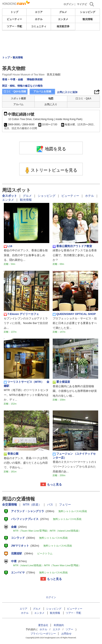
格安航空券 (63, 26)
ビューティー (14, 19)
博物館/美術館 (35, 79)
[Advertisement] (51, 43)
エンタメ (63, 19)
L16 (8, 246)
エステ (57, 629)
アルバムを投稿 (42, 92)
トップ (14, 12)
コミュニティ (39, 26)
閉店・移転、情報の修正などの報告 (22, 86)
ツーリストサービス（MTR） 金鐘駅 (27, 384)
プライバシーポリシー (43, 634)
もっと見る (54, 484)
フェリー (65, 505)
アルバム (18, 104)
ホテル (39, 19)
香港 (5, 79)
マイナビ (82, 4)
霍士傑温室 (61, 382)
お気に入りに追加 (67, 92)
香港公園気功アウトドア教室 (72, 246)
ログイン (69, 4)
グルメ (63, 12)
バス (51, 505)
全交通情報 (10, 505)
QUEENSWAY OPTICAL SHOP (74, 314)
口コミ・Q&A (83, 98)
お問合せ (66, 634)
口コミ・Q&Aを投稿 (15, 92)
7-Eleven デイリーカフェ (21, 314)
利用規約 (59, 625)
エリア (39, 12)
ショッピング (88, 12)
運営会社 (43, 625)
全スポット (10, 196)
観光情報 (88, 19)
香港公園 (11, 454)
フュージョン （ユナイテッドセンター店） (74, 456)
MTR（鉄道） (32, 505)
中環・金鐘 (17, 79)
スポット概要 (18, 98)
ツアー (69, 629)
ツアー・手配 (14, 26)
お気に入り (51, 104)
